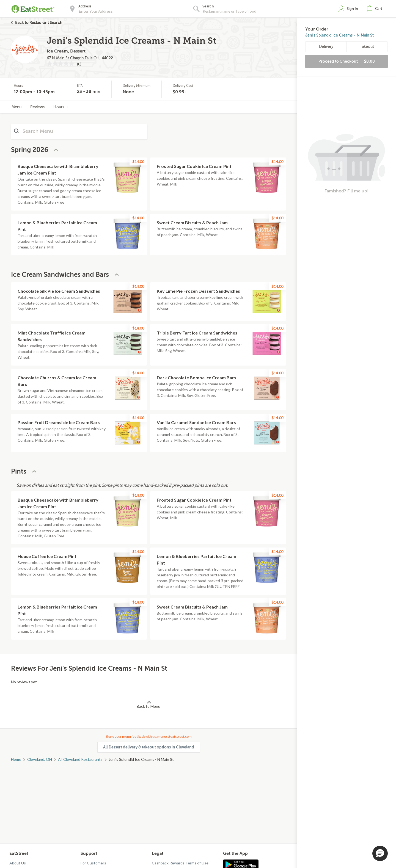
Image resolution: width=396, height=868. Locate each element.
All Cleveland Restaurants (80, 759)
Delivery (326, 47)
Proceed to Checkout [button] (347, 61)
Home (16, 759)
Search (208, 6)
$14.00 (138, 161)
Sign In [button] (352, 9)
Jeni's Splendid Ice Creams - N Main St (339, 35)
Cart (379, 9)
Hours (61, 107)
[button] (376, 9)
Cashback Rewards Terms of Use (180, 863)
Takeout (367, 47)
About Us (18, 863)
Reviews (37, 107)
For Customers (93, 863)
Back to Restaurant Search (39, 23)
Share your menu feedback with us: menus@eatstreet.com (149, 736)
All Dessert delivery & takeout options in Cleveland (149, 747)
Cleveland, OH (40, 759)
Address (85, 6)
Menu (16, 107)
